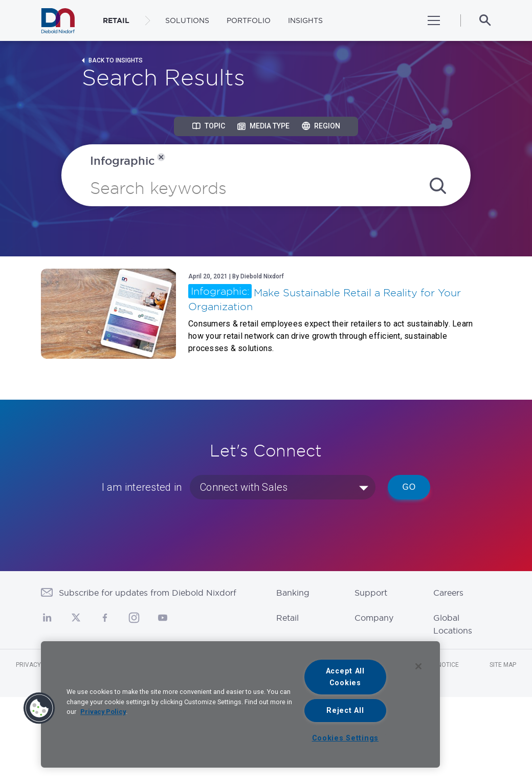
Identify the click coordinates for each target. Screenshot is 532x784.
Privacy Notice (40, 665)
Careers (448, 593)
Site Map (503, 665)
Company (374, 618)
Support (371, 593)
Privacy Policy (103, 712)
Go (409, 487)
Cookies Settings (346, 738)
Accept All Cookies (345, 677)
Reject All (345, 711)
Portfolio (249, 20)
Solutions (187, 20)
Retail (287, 618)
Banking (293, 593)
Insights (305, 20)
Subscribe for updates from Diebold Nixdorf (148, 593)
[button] (39, 708)
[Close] (418, 666)
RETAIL (116, 20)
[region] (240, 704)
